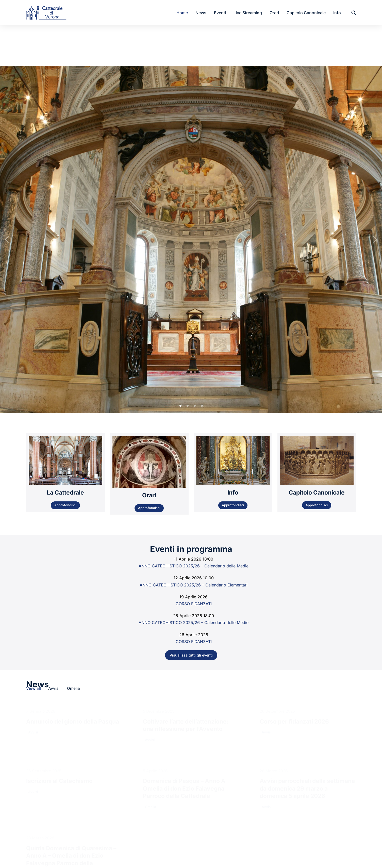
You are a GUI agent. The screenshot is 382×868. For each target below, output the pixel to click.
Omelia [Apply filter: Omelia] (74, 506)
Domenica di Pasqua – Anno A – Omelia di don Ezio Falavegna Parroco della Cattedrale (186, 606)
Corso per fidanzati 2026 (294, 539)
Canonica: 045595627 (142, 774)
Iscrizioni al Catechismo (59, 599)
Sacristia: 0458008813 (142, 781)
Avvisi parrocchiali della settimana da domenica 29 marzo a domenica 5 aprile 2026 (307, 606)
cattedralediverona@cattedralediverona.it (159, 795)
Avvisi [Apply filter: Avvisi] (54, 506)
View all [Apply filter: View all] (34, 506)
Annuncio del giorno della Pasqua (73, 539)
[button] (180, 223)
